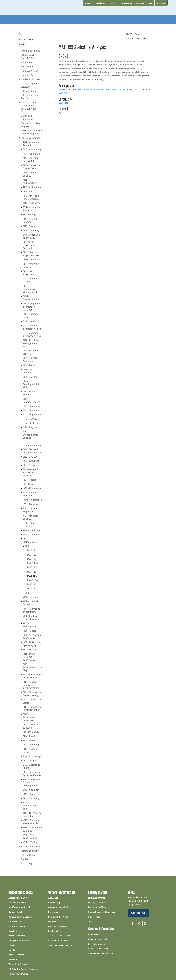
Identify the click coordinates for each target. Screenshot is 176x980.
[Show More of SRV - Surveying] (21, 798)
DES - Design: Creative (30, 371)
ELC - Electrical (30, 419)
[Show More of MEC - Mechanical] (21, 597)
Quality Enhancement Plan (101, 954)
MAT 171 (63, 93)
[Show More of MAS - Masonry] (21, 535)
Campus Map (54, 903)
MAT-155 (32, 576)
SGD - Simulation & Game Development (32, 783)
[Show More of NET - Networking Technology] (21, 635)
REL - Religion (30, 761)
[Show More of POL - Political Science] (21, 749)
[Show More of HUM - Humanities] (21, 500)
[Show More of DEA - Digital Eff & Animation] (21, 358)
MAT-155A (32, 580)
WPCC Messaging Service (60, 945)
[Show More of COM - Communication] (21, 296)
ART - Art (27, 192)
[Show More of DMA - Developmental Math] (21, 381)
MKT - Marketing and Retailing (31, 611)
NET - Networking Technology (32, 637)
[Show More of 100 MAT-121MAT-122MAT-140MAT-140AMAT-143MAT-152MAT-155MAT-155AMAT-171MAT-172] (23, 546)
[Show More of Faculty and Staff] (19, 851)
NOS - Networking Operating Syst (32, 644)
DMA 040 (109, 90)
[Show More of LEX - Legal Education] (21, 523)
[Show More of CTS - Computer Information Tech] (21, 333)
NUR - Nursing (30, 650)
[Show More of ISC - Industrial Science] (21, 516)
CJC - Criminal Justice (30, 280)
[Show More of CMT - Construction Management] (21, 286)
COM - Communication (31, 298)
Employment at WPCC (58, 917)
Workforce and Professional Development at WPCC (29, 107)
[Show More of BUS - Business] (21, 226)
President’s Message (58, 926)
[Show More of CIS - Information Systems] (21, 264)
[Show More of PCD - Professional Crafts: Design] (21, 675)
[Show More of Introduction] (19, 62)
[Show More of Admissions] (19, 67)
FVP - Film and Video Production (32, 451)
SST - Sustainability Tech (30, 806)
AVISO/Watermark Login (20, 907)
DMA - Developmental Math (31, 384)
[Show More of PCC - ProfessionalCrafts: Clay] (21, 664)
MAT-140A (32, 563)
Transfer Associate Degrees (30, 125)
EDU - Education (31, 411)
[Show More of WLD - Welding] (21, 842)
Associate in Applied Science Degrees (31, 132)
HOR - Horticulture (32, 489)
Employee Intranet (96, 898)
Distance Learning (17, 936)
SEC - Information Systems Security (32, 774)
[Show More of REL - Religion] (21, 761)
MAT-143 (32, 568)
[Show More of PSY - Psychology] (21, 756)
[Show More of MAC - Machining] (21, 530)
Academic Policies (30, 80)
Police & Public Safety (98, 949)
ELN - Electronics (31, 423)
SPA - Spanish (30, 794)
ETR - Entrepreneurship (32, 444)
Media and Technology (27, 118)
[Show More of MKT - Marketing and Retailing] (21, 609)
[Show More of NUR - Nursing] (21, 650)
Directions (53, 912)
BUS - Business (31, 226)
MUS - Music (29, 631)
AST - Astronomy (31, 203)
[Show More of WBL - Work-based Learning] (21, 828)
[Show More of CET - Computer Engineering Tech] (21, 253)
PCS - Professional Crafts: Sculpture (32, 709)
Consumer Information (99, 939)
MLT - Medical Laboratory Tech (31, 618)
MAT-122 (32, 555)
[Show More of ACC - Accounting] (21, 150)
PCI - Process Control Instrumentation (31, 685)
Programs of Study (30, 51)
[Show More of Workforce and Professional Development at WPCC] (19, 103)
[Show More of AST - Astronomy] (21, 203)
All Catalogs (27, 864)
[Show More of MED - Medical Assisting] (21, 601)
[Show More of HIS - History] (21, 484)
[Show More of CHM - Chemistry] (21, 260)
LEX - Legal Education (29, 525)
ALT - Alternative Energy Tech (31, 167)
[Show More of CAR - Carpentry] (21, 231)
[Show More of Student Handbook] (19, 847)
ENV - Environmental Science (30, 435)
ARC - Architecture (32, 187)
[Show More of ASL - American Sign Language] (21, 196)
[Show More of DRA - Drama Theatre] (21, 392)
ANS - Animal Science (30, 174)
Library (12, 945)
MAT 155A (63, 103)
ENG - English (30, 428)
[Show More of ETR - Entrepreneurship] (21, 442)
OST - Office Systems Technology (29, 657)
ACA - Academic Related (31, 144)
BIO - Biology (29, 215)
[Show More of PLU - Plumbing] (21, 745)
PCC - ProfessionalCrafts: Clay (33, 668)
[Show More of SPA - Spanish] (21, 794)
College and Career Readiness (31, 97)
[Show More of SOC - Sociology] (21, 790)
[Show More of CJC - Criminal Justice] (21, 279)
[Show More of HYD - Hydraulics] (21, 504)
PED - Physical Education (30, 726)
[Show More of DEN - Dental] (21, 365)
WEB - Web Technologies (30, 837)
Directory (13, 931)
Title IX (91, 922)
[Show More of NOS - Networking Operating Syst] (21, 642)
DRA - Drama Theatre (29, 393)
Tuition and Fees (29, 71)
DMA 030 (100, 90)
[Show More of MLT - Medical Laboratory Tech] (21, 616)
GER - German (30, 465)
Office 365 (53, 922)
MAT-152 (32, 572)
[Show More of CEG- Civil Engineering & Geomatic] (21, 242)
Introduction (27, 63)
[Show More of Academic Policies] (19, 79)
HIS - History (29, 484)
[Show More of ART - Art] (21, 192)
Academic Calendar (17, 903)
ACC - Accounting (32, 150)
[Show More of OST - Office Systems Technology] (21, 654)
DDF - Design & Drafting (31, 352)
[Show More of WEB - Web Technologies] (21, 835)
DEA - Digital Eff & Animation (32, 360)
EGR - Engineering (32, 415)
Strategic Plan (55, 931)
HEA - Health (29, 480)
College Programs (17, 926)
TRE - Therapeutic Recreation (32, 815)
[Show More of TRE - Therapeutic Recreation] (21, 813)
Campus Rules (28, 91)
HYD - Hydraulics (31, 504)
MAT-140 (32, 559)
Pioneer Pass (14, 960)
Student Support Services (29, 85)
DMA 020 (91, 90)
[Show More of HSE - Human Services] (21, 493)
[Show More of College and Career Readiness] (19, 95)
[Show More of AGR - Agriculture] (21, 154)
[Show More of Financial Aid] (19, 75)
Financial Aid (27, 75)
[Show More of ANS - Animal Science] (21, 173)
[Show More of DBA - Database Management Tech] (21, 340)
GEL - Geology (30, 457)
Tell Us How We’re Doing (59, 936)
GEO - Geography (32, 461)
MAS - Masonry (31, 535)
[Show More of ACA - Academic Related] (21, 142)
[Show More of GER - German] (21, 465)
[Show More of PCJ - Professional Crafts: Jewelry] (21, 692)
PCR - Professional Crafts (32, 701)
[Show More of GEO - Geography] (21, 461)
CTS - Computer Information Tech (32, 335)
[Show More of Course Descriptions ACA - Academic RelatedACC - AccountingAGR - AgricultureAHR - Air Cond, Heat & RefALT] (19, 138)
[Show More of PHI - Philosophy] (21, 732)
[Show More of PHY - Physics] (21, 736)
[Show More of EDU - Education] (21, 410)
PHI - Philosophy (31, 732)
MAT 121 (139, 90)
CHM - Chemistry (31, 260)
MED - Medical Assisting (30, 603)
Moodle (12, 950)
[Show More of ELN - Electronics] (21, 423)
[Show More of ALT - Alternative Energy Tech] (21, 165)
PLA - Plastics (30, 741)
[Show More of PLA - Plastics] (21, 741)
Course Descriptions (31, 138)
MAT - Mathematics (30, 541)
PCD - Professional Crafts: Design (33, 676)
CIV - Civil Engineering (29, 273)
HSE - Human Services (30, 494)
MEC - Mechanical (32, 597)
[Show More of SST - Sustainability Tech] (21, 803)
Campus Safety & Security (20, 917)
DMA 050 (122, 90)
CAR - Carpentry (31, 231)
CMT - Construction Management (30, 289)
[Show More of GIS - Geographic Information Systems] (21, 304)
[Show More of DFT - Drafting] (21, 377)
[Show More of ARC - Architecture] (21, 187)
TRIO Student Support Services (22, 969)
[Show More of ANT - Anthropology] (21, 180)
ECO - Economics (32, 406)
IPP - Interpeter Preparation (30, 510)
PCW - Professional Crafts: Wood (30, 718)
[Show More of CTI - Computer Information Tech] (21, 326)
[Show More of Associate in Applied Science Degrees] (19, 131)
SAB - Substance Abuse (31, 767)
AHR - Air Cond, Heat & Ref (31, 160)
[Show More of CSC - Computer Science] (21, 314)
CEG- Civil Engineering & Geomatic (30, 245)
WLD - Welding (30, 842)
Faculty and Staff (30, 851)
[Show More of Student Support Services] (19, 84)
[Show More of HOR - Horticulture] (21, 488)
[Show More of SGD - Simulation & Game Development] (21, 780)
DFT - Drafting (30, 377)
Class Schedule (15, 922)
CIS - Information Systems (31, 266)
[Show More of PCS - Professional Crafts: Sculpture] (21, 707)
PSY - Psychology (32, 757)
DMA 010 (81, 90)
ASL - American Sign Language (31, 198)
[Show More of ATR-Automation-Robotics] (21, 207)
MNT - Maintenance (30, 625)
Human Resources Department (102, 912)
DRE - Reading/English (31, 401)
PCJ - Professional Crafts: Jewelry (32, 694)
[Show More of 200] (23, 593)
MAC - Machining (32, 531)
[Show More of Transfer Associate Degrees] (19, 123)
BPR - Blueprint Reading (31, 221)
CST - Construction (32, 322)
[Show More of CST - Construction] (21, 321)
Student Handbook (30, 847)
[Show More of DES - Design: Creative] (21, 370)
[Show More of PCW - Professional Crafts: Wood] (21, 714)
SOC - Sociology (31, 790)
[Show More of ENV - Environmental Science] (21, 432)
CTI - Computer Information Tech (32, 327)
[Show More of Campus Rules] (19, 91)
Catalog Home (28, 855)
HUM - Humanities (32, 500)
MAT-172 (32, 589)
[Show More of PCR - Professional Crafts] (21, 700)
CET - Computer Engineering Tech (32, 254)
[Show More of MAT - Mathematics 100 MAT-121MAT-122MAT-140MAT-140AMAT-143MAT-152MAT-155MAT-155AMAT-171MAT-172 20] (21, 539)
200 (27, 593)
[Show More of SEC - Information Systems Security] (21, 772)
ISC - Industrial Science (30, 518)
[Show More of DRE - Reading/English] (21, 399)
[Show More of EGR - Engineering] (21, 415)
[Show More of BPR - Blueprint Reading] (21, 219)
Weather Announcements (60, 941)
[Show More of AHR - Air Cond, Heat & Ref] (21, 158)
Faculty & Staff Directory (99, 907)
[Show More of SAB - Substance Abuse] (21, 765)
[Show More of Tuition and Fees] (19, 71)
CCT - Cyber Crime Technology (32, 237)
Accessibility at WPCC (19, 898)
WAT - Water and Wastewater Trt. (31, 822)
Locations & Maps (96, 944)
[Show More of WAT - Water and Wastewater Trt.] (21, 820)
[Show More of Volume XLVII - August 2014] (19, 55)
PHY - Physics (30, 736)
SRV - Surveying (31, 799)
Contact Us (138, 913)
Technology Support (18, 964)
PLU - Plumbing (31, 745)
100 (27, 546)
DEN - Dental (29, 366)
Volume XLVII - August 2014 (28, 57)
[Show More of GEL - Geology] (21, 457)
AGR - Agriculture (32, 154)
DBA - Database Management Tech (31, 344)
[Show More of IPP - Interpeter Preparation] (21, 508)
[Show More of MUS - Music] (21, 631)
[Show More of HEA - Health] (21, 480)
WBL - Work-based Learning (32, 829)
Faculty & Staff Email (98, 903)
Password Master (16, 955)
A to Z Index (54, 898)
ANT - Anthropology (30, 182)
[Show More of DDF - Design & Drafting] (21, 351)
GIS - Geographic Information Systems (31, 307)
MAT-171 (32, 585)
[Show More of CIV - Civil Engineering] (21, 271)
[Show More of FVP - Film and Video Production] (21, 449)
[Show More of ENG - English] (21, 427)
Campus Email (15, 912)
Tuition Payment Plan (18, 974)
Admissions (27, 67)
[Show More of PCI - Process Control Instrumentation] (21, 682)
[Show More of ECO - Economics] (21, 406)
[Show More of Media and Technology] (19, 116)
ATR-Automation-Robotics (32, 209)
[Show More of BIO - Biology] (21, 215)
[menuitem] (88, 3)
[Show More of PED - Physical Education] (21, 725)
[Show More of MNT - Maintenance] (21, 623)
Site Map (25, 859)
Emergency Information (19, 941)
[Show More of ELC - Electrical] (21, 419)
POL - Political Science (30, 751)
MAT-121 (32, 551)
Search (22, 45)
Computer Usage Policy (59, 907)
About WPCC (94, 934)
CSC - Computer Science (31, 316)
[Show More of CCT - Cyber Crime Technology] (21, 235)
